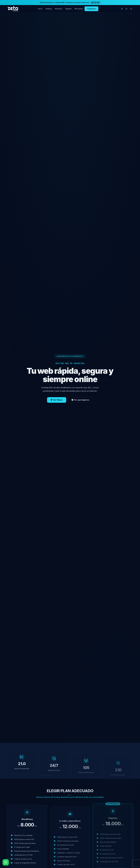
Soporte (68, 9)
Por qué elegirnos (80, 401)
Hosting (49, 9)
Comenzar (91, 9)
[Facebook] (122, 9)
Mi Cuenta (79, 9)
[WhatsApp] (131, 9)
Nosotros (59, 9)
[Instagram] (126, 9)
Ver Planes (57, 401)
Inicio (40, 9)
